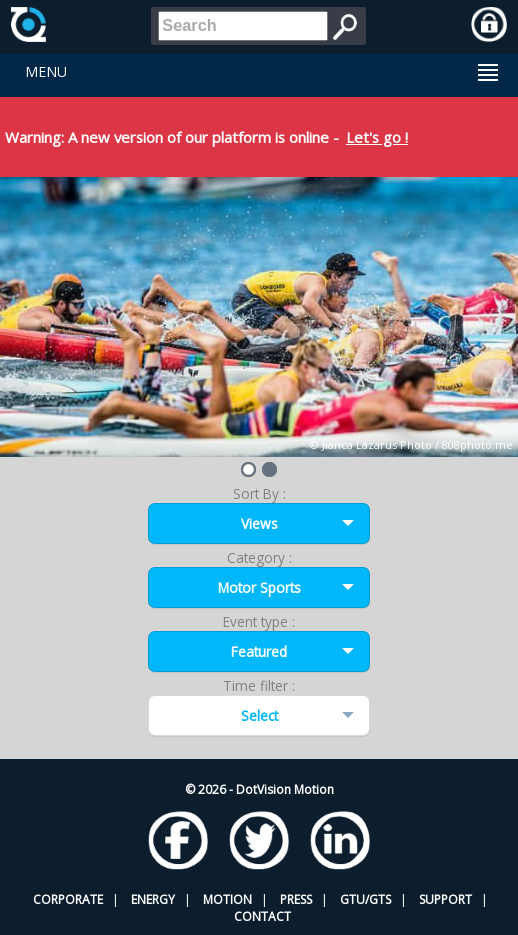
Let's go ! (377, 137)
